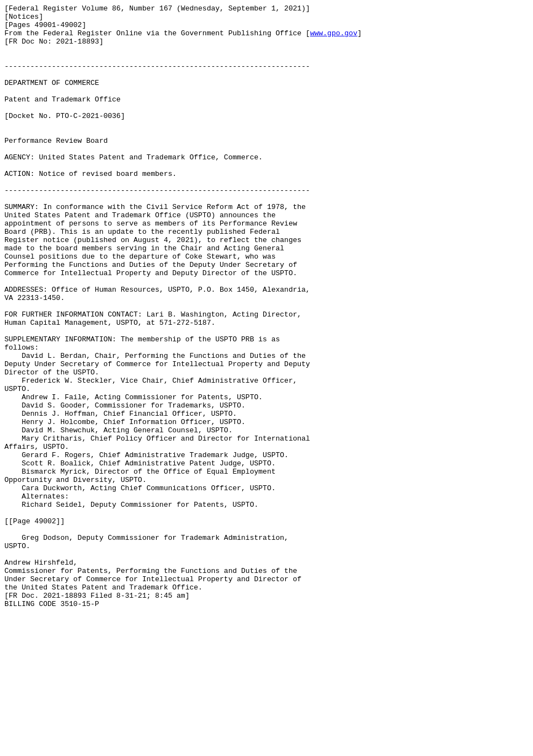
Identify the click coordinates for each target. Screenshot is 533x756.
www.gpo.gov (334, 39)
